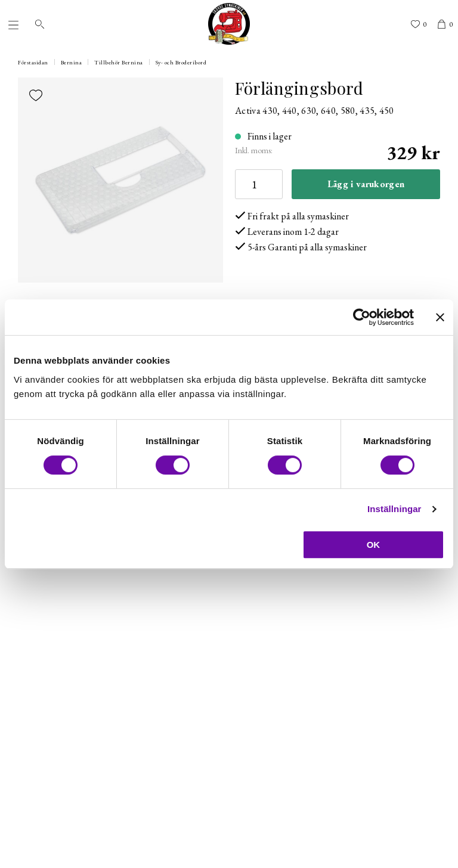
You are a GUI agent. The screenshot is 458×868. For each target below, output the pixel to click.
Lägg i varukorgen (366, 184)
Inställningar (394, 509)
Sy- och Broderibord (181, 62)
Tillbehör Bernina (119, 62)
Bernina (72, 62)
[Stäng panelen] (440, 317)
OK (374, 545)
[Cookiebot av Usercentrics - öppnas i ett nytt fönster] (362, 317)
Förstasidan (33, 62)
